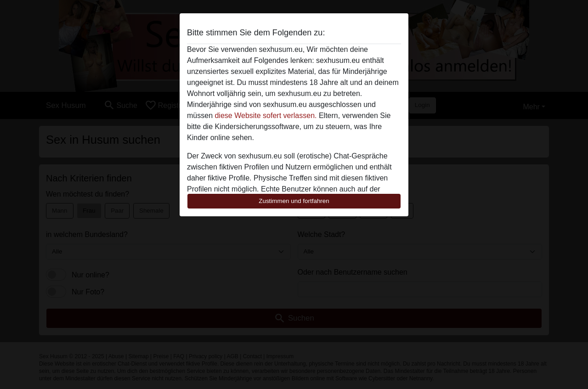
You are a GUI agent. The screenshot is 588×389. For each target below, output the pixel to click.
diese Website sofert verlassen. (266, 116)
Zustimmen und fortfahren (294, 201)
